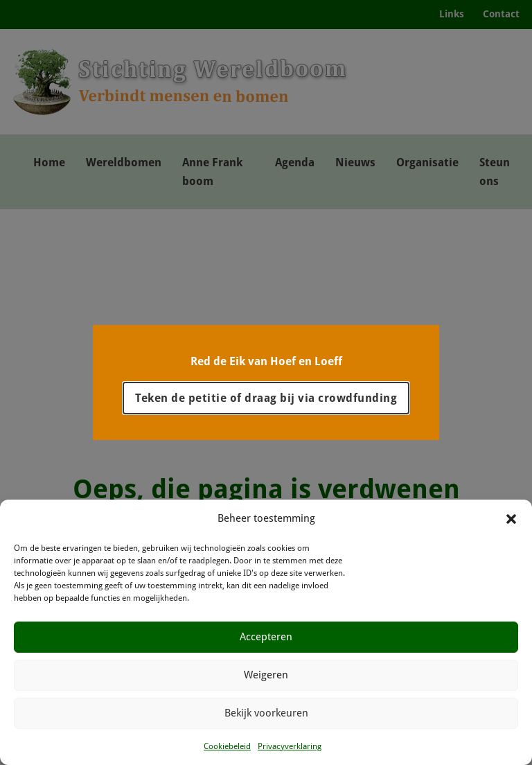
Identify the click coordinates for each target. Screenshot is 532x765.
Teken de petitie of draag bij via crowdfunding (266, 398)
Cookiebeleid (227, 746)
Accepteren (266, 637)
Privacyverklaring (290, 746)
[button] (511, 519)
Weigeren (266, 675)
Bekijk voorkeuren (266, 713)
